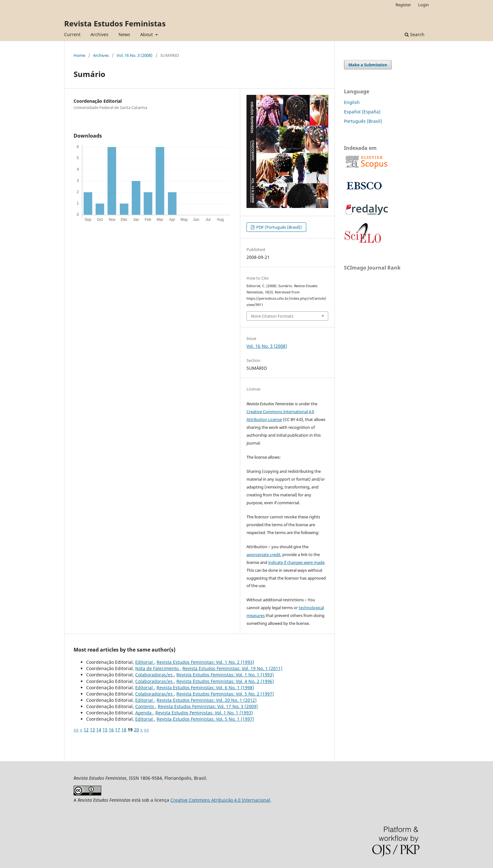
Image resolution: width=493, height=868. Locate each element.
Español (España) (362, 112)
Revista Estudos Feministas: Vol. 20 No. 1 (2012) (207, 700)
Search (415, 34)
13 (92, 730)
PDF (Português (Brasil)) (279, 227)
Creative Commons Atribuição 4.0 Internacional (220, 800)
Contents (145, 706)
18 (124, 730)
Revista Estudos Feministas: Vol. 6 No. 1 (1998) (205, 688)
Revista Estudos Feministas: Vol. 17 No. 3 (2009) (208, 706)
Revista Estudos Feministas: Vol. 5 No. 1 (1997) (205, 719)
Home (79, 55)
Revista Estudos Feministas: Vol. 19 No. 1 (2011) (232, 668)
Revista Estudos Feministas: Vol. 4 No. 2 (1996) (225, 681)
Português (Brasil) (363, 121)
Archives (100, 34)
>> (147, 730)
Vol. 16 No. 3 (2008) (135, 55)
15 (105, 730)
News (124, 34)
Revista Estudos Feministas (115, 23)
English (352, 102)
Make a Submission (368, 65)
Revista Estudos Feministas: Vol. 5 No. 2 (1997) (225, 694)
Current (72, 34)
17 (118, 730)
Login (424, 5)
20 (136, 730)
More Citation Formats (272, 316)
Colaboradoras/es (155, 675)
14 (99, 730)
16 (111, 730)
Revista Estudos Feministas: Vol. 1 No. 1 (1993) (225, 675)
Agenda (144, 713)
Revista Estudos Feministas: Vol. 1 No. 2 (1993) (205, 662)
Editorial (145, 662)
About (147, 34)
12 (86, 730)
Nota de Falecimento (158, 668)
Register (403, 5)
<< (76, 730)
